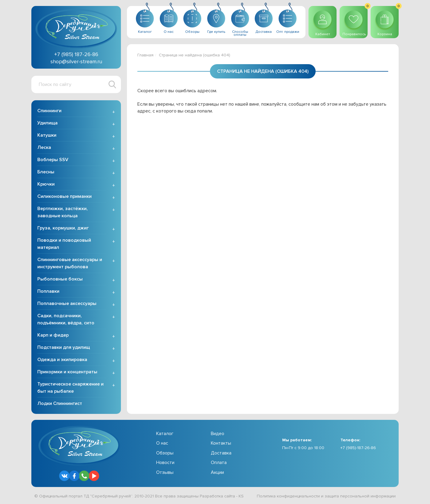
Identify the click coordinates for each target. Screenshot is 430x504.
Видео (218, 434)
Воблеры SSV (53, 160)
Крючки (46, 184)
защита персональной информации (360, 496)
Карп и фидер (53, 335)
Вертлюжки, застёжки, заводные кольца (63, 212)
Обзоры (165, 453)
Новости (165, 463)
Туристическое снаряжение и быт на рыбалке (70, 388)
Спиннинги (49, 111)
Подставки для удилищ (64, 347)
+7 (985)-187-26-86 (358, 448)
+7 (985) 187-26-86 (76, 54)
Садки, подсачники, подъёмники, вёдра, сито (66, 319)
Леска (44, 147)
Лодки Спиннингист (60, 403)
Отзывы (165, 472)
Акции (217, 472)
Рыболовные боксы (60, 279)
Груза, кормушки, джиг (63, 228)
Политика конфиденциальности (288, 496)
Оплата (219, 463)
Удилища (47, 123)
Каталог (165, 434)
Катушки (47, 135)
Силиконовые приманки (64, 196)
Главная (145, 55)
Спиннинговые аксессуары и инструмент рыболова (70, 263)
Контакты (221, 443)
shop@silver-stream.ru (76, 61)
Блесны (46, 172)
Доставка (221, 453)
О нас (162, 443)
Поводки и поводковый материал (64, 244)
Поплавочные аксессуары (67, 303)
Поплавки (48, 291)
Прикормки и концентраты (67, 372)
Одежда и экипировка (62, 360)
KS (241, 496)
